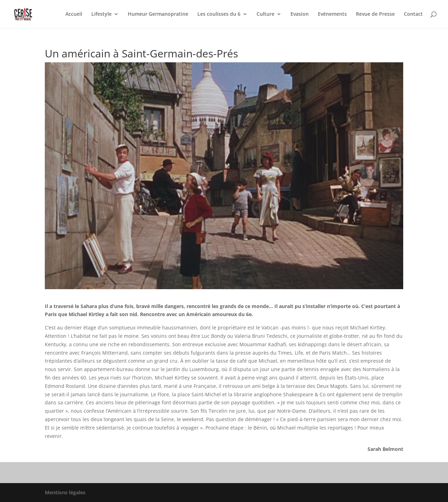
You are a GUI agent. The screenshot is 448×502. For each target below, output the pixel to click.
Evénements (332, 14)
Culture (265, 14)
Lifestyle (101, 14)
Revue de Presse (375, 14)
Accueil (74, 14)
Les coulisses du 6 (219, 14)
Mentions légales (65, 492)
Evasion (300, 14)
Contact (413, 14)
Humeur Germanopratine (158, 14)
